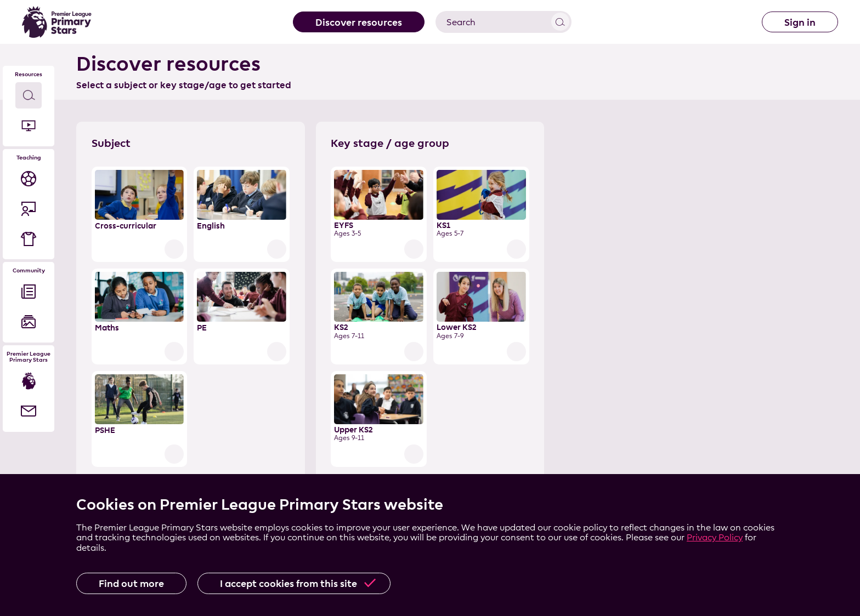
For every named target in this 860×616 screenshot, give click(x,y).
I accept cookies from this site (288, 583)
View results (560, 22)
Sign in (800, 22)
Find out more (131, 583)
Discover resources (359, 22)
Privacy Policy (715, 537)
